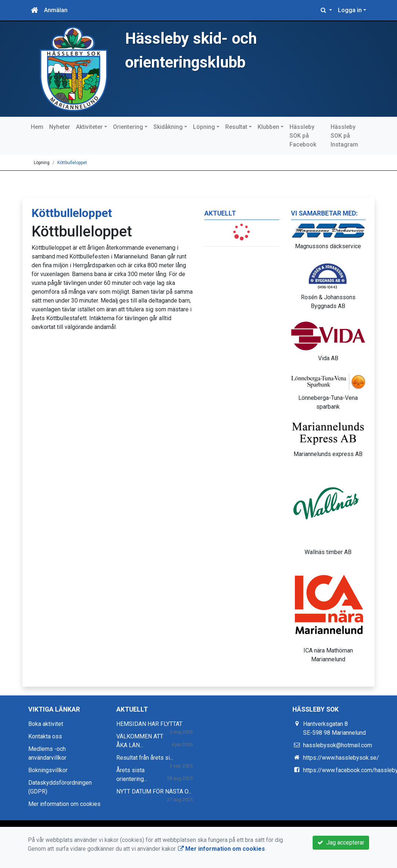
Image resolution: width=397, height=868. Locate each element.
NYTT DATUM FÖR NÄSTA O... (154, 791)
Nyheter (60, 127)
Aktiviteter (89, 127)
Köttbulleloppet (72, 163)
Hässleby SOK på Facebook (303, 136)
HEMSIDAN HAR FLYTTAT (149, 724)
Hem (37, 127)
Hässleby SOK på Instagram (344, 136)
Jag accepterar (341, 842)
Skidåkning (168, 127)
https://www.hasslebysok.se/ (341, 758)
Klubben (268, 127)
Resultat (236, 127)
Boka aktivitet (46, 724)
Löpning (204, 127)
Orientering (128, 127)
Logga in (350, 10)
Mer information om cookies (64, 804)
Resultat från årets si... (145, 758)
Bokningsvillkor (48, 770)
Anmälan (56, 10)
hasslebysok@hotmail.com (338, 745)
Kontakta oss (45, 736)
